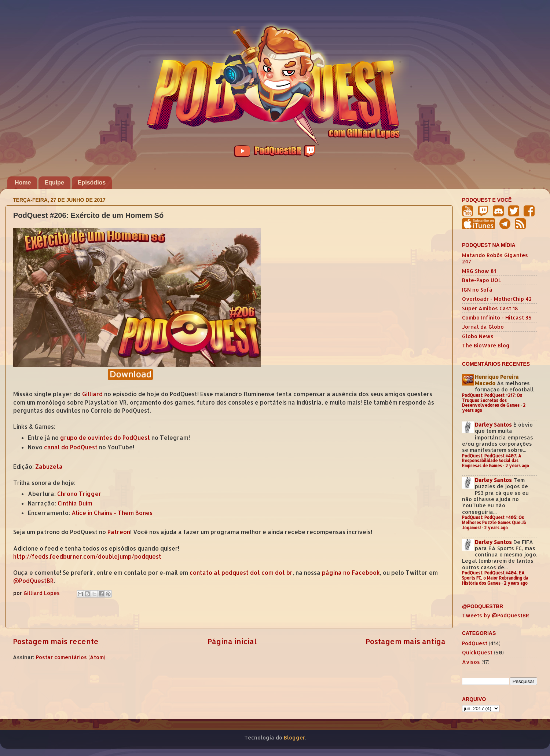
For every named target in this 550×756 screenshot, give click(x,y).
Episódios (92, 182)
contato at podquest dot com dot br (241, 573)
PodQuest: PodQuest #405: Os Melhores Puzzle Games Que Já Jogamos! (494, 523)
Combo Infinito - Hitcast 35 (497, 317)
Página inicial (232, 641)
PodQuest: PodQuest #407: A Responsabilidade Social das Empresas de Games (492, 461)
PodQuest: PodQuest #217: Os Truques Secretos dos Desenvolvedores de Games (492, 400)
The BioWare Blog (486, 345)
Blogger (294, 737)
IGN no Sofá (477, 290)
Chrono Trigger (79, 494)
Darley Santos (493, 425)
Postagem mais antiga (406, 641)
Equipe (54, 182)
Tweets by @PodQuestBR (496, 615)
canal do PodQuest (71, 447)
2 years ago (517, 466)
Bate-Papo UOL (482, 280)
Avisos (471, 662)
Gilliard (92, 394)
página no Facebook (351, 573)
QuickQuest (477, 652)
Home (23, 182)
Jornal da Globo (483, 327)
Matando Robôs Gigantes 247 (495, 258)
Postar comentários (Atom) (71, 657)
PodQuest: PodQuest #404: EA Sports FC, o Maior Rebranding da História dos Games (495, 578)
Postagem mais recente (56, 641)
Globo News (478, 336)
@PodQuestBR (34, 581)
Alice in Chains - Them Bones (112, 513)
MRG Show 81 (479, 271)
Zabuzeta (49, 467)
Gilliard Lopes (42, 593)
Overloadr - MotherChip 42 (497, 299)
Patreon (119, 532)
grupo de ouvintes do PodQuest (105, 438)
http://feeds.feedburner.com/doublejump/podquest (87, 556)
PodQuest (475, 643)
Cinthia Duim (75, 503)
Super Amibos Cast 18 (490, 308)
